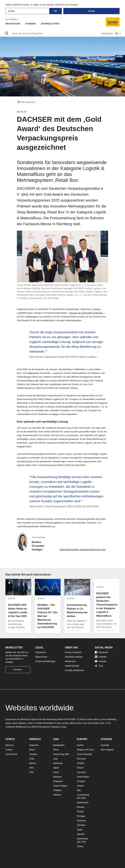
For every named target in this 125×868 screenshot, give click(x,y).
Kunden (31, 24)
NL (92, 750)
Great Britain (83, 777)
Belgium (81, 750)
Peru (32, 768)
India (55, 759)
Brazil (32, 750)
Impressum (41, 652)
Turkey (80, 846)
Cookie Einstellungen (45, 661)
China (56, 750)
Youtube (101, 661)
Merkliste (107, 34)
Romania (81, 821)
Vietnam (57, 795)
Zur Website (13, 19)
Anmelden (18, 670)
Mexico (33, 763)
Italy (79, 790)
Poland (80, 812)
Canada (33, 754)
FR (88, 750)
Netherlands (83, 803)
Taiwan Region (60, 786)
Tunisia (9, 750)
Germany (81, 772)
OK (56, 11)
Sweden (81, 834)
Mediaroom (13, 24)
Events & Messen (73, 652)
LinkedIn (101, 657)
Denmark (81, 759)
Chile (32, 759)
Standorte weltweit (74, 657)
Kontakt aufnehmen (74, 670)
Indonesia (58, 763)
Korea (56, 772)
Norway (80, 807)
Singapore (58, 781)
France (80, 768)
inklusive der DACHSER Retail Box (86, 313)
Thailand (57, 790)
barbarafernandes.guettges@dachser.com (82, 550)
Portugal (81, 816)
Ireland (80, 786)
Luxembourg (83, 795)
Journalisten (50, 24)
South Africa (11, 754)
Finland (80, 763)
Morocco (10, 745)
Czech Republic (84, 754)
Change (91, 11)
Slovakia (81, 825)
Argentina (34, 745)
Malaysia (57, 777)
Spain (80, 830)
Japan (56, 768)
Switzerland (82, 839)
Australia (105, 745)
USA (32, 772)
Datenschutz (41, 657)
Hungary (81, 781)
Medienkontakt (72, 666)
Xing (99, 666)
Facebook (101, 652)
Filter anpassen (26, 102)
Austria (80, 745)
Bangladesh (59, 745)
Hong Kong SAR (61, 754)
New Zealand (107, 750)
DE (83, 798)
